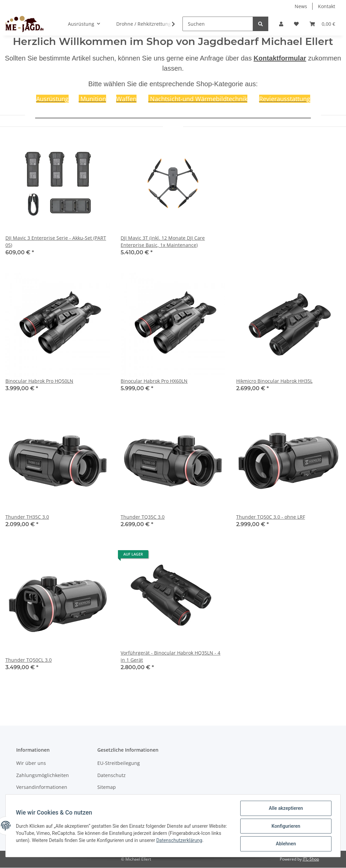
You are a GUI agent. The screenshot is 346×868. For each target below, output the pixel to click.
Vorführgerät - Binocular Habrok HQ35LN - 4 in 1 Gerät (170, 656)
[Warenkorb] (322, 24)
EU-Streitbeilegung (119, 763)
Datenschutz (112, 775)
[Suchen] (218, 24)
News (301, 6)
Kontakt (327, 6)
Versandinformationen (42, 787)
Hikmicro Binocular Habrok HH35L (274, 381)
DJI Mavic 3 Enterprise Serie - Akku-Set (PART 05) (56, 241)
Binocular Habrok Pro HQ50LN (39, 381)
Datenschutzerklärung (201, 841)
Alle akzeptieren (285, 809)
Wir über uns (31, 763)
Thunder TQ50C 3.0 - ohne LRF (271, 517)
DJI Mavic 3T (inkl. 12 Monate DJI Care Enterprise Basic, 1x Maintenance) (163, 241)
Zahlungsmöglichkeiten (43, 775)
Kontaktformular (280, 58)
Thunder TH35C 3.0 (27, 517)
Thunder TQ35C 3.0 (143, 517)
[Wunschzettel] (296, 24)
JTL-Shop (311, 859)
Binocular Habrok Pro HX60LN (154, 381)
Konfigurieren (285, 826)
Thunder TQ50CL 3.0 (29, 660)
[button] (281, 24)
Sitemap (107, 787)
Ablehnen (285, 844)
